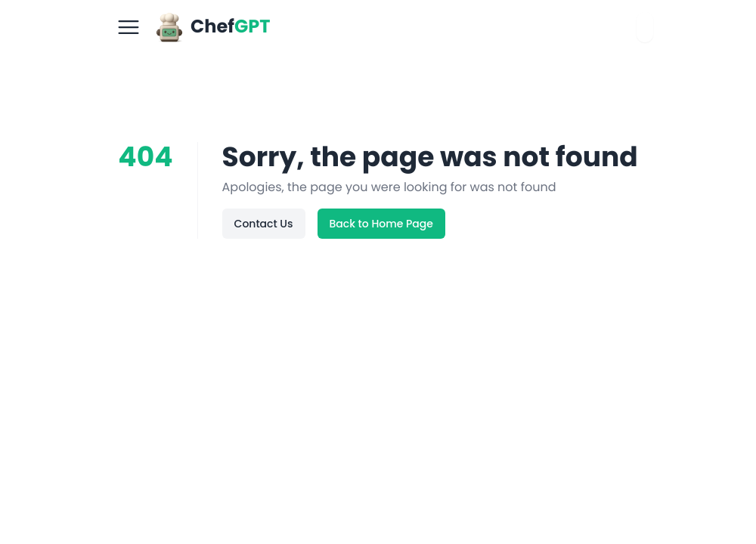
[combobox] (645, 27)
